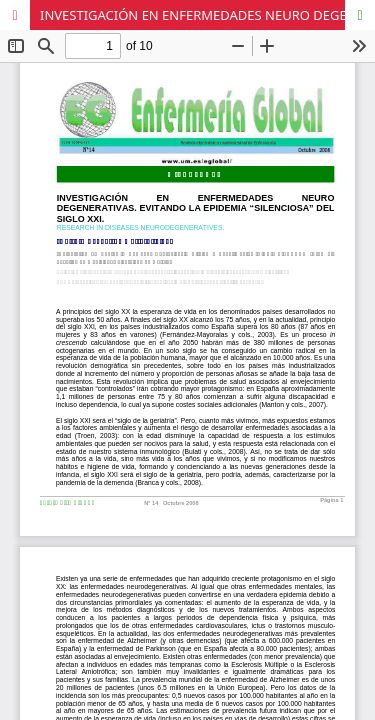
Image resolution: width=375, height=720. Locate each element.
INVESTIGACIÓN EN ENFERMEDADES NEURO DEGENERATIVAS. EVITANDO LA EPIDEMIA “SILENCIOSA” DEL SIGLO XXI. (207, 15)
